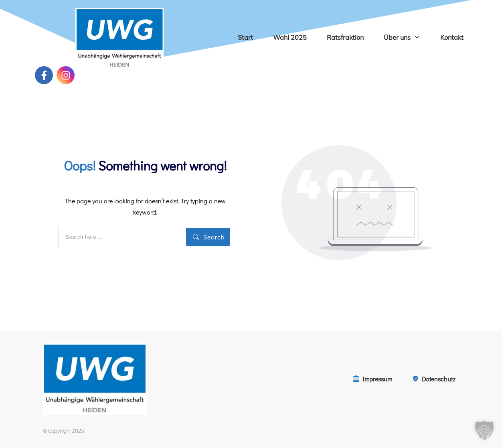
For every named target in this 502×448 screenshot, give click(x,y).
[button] (484, 430)
